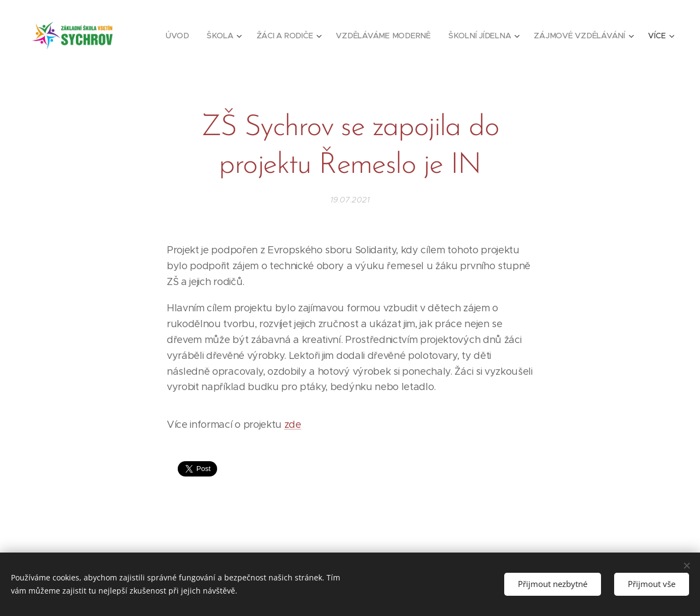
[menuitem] (184, 36)
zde (293, 425)
